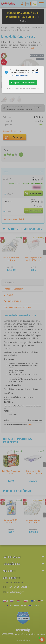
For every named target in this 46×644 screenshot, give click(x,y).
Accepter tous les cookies (23, 82)
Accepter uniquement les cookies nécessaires (23, 88)
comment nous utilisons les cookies (24, 74)
